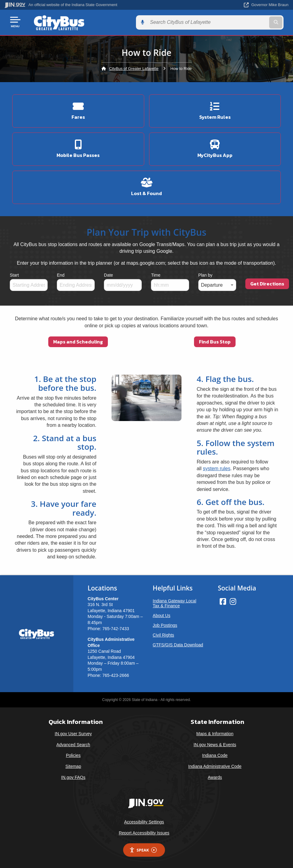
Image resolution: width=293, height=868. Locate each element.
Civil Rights (163, 634)
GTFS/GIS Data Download (178, 644)
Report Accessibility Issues (144, 832)
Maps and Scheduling (78, 341)
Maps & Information (215, 732)
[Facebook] (223, 600)
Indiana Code (215, 754)
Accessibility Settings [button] (144, 821)
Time (156, 274)
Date (108, 274)
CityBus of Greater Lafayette (134, 67)
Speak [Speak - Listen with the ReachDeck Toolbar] (143, 849)
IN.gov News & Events (215, 743)
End (61, 274)
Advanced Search (73, 743)
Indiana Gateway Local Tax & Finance (174, 602)
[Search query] (246, 22)
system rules (217, 468)
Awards (215, 776)
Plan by (205, 274)
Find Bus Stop (215, 341)
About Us (162, 614)
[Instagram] (233, 600)
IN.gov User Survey (73, 732)
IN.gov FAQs (73, 776)
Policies (73, 754)
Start (14, 274)
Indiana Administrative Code (215, 765)
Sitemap (73, 765)
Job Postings (165, 624)
